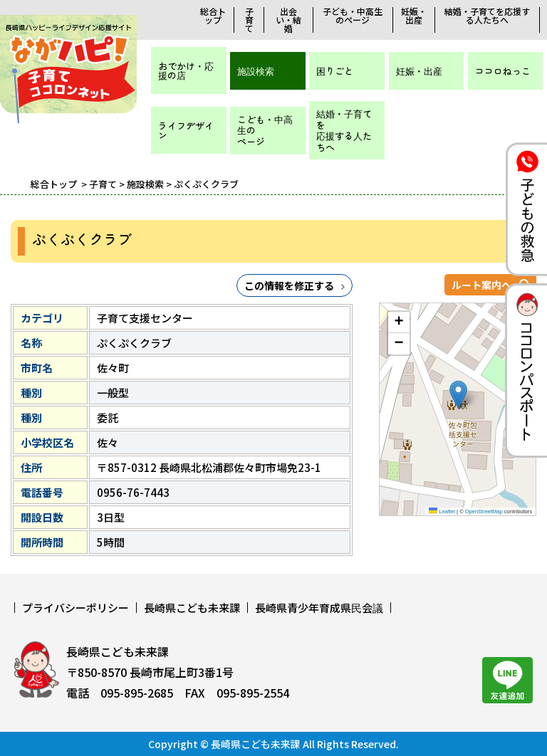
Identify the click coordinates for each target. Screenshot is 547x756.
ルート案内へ (481, 285)
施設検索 (256, 71)
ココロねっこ (503, 71)
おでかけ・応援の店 (186, 70)
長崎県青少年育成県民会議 (319, 608)
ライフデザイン (186, 130)
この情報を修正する (289, 285)
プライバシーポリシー (75, 608)
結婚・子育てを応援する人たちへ (487, 16)
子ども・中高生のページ (353, 16)
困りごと (335, 71)
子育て (249, 20)
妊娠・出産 (414, 16)
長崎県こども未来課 (192, 608)
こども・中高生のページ (265, 130)
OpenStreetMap (484, 511)
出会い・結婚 (288, 20)
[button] (458, 395)
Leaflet (442, 511)
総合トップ (213, 16)
